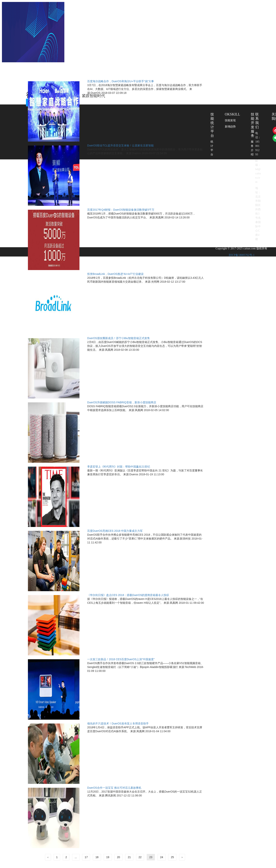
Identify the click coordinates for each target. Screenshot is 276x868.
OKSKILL (232, 114)
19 (108, 857)
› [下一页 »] (182, 857)
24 (162, 857)
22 (140, 857)
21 (129, 857)
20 (119, 857)
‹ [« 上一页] (48, 857)
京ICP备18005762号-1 (242, 255)
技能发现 (230, 120)
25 (172, 857)
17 (86, 857)
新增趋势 (230, 127)
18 (97, 857)
